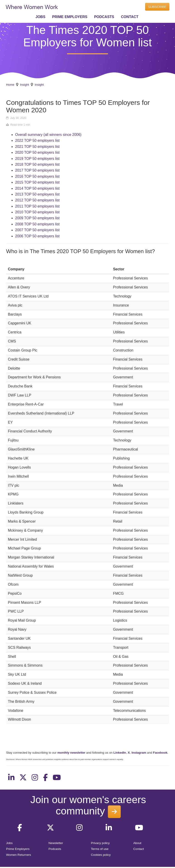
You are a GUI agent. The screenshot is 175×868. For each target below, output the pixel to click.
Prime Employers (18, 849)
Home (10, 85)
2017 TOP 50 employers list (37, 170)
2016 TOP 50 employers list (37, 176)
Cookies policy (101, 855)
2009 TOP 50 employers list (37, 218)
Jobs (9, 843)
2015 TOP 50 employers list (37, 182)
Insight (24, 85)
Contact (139, 849)
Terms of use (100, 849)
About (137, 843)
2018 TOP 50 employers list (37, 164)
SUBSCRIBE (157, 7)
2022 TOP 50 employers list (37, 140)
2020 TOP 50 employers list (37, 152)
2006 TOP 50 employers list (37, 236)
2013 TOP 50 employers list (37, 194)
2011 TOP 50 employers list (37, 206)
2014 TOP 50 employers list (37, 188)
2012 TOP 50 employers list (37, 200)
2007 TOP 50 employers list (37, 230)
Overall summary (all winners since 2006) (48, 135)
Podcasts (55, 849)
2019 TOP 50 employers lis (37, 159)
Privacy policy (100, 843)
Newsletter (56, 843)
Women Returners (19, 855)
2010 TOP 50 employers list (37, 212)
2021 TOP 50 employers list (37, 147)
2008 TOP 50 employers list (37, 224)
